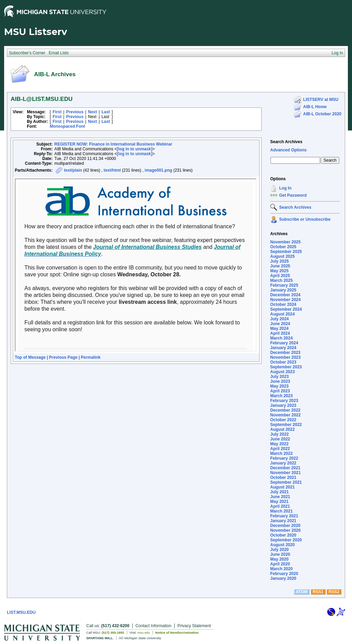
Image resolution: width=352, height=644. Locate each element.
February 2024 (284, 343)
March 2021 (281, 511)
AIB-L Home (315, 107)
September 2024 (286, 309)
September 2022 (286, 425)
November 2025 (285, 242)
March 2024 (281, 338)
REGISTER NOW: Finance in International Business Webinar (113, 144)
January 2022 (283, 463)
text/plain (73, 170)
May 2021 (279, 502)
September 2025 (286, 252)
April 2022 (280, 449)
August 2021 (282, 487)
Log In (285, 188)
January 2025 (283, 290)
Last (106, 112)
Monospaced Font (68, 126)
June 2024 (280, 324)
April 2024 (280, 333)
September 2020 (286, 540)
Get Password (293, 195)
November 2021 (285, 473)
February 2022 (284, 458)
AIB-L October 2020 (322, 114)
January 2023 (283, 405)
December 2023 (285, 353)
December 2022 (285, 410)
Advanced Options (288, 150)
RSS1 (318, 592)
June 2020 (280, 554)
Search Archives (286, 142)
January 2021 (283, 521)
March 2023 (281, 396)
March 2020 (281, 569)
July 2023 (279, 377)
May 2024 (279, 329)
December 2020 (285, 526)
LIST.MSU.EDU (21, 612)
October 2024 (283, 304)
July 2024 (279, 319)
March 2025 (281, 280)
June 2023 (280, 381)
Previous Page (63, 357)
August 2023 (282, 372)
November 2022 (285, 415)
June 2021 (280, 497)
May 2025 (279, 271)
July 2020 (279, 550)
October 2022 (283, 420)
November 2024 (285, 300)
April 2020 (280, 564)
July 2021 (279, 492)
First (57, 112)
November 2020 (285, 530)
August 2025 (282, 256)
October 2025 (283, 247)
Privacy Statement (194, 626)
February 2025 (284, 285)
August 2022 (282, 429)
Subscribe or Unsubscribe (305, 219)
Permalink (91, 357)
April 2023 (280, 391)
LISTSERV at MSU (321, 100)
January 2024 (283, 348)
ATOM (301, 592)
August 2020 (282, 545)
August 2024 (282, 314)
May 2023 (279, 386)
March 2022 (281, 453)
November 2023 (285, 357)
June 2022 (280, 439)
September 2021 (286, 482)
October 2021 (283, 478)
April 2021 (280, 506)
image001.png (158, 170)
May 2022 (279, 444)
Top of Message (30, 357)
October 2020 (283, 535)
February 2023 (284, 401)
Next (92, 112)
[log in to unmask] (135, 149)
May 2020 (279, 559)
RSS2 (334, 592)
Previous (75, 112)
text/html (112, 170)
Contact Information (153, 626)
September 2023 (286, 367)
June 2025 (280, 266)
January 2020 (283, 578)
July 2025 (279, 261)
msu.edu (144, 632)
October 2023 (283, 362)
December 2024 (285, 295)
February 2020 (284, 574)
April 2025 (280, 276)
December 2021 (285, 468)
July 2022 (279, 434)
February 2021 (284, 516)
